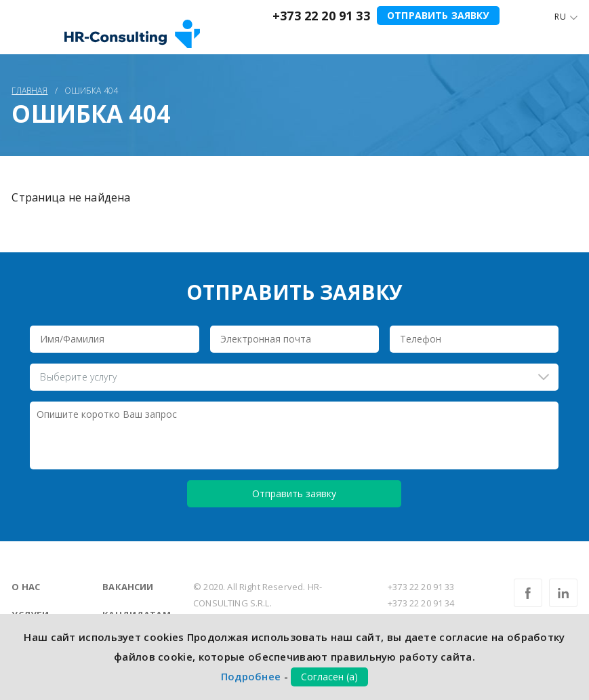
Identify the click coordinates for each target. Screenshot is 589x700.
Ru (560, 17)
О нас (26, 587)
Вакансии (128, 587)
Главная (29, 91)
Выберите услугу (78, 377)
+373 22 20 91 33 (321, 16)
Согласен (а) (329, 677)
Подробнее (251, 676)
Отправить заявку (438, 15)
